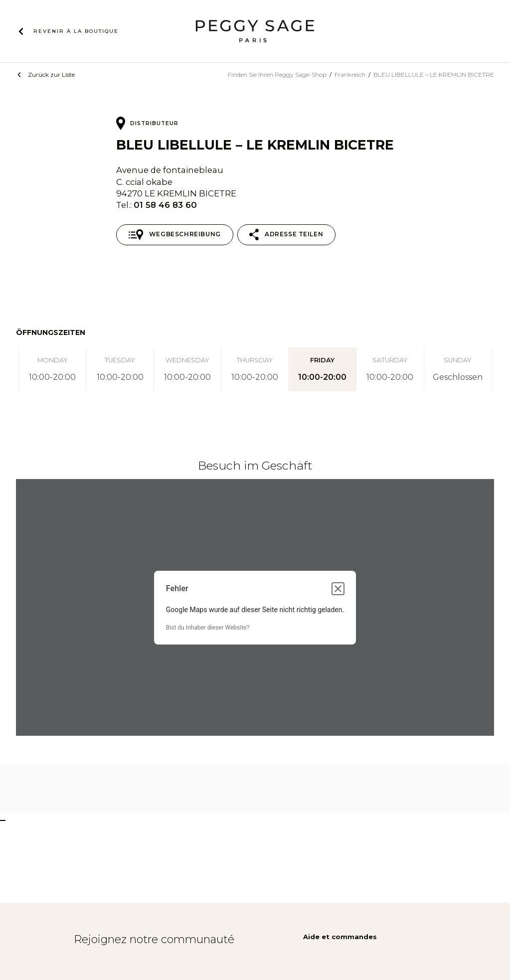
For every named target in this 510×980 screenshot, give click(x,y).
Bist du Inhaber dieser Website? (208, 628)
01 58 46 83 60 (165, 205)
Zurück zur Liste (51, 75)
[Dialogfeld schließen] (338, 589)
